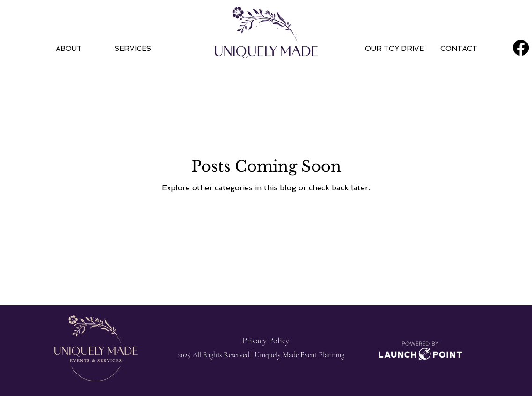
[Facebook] (521, 48)
